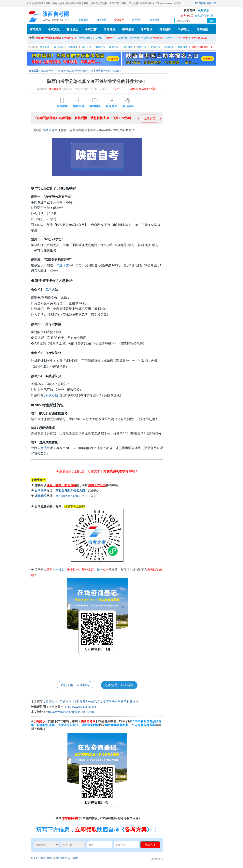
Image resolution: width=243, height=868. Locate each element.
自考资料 (101, 20)
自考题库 (165, 29)
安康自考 (155, 47)
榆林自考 (141, 47)
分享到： (36, 858)
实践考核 (146, 38)
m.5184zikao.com (67, 496)
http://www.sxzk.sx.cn (81, 707)
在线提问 (200, 16)
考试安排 (91, 29)
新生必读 (84, 20)
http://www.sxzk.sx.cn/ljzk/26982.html (70, 712)
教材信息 (128, 29)
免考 (49, 290)
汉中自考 (128, 47)
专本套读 (147, 29)
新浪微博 (52, 858)
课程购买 (41, 496)
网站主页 (35, 29)
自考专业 (109, 29)
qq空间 (44, 858)
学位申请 (183, 38)
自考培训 (137, 20)
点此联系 (203, 10)
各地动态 (72, 29)
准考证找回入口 (199, 38)
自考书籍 (155, 20)
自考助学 (41, 491)
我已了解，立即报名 (75, 685)
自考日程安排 (69, 38)
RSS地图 (200, 3)
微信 (76, 858)
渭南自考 (100, 47)
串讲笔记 (184, 29)
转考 (100, 570)
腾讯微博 (62, 858)
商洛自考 (169, 47)
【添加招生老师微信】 (142, 89)
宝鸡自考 (73, 47)
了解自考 (61, 71)
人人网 (70, 858)
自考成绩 (44, 448)
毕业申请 (134, 38)
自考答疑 (202, 29)
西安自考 (45, 47)
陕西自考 (49, 130)
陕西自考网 (47, 71)
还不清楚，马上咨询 (119, 685)
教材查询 (110, 38)
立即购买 (150, 119)
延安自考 (114, 47)
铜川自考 (59, 47)
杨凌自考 (183, 47)
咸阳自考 (86, 47)
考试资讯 (54, 29)
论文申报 (98, 38)
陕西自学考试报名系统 (48, 38)
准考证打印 (85, 38)
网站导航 (211, 3)
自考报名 (58, 570)
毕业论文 (63, 265)
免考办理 (158, 38)
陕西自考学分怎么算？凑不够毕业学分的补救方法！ (95, 71)
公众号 (210, 16)
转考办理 (170, 38)
